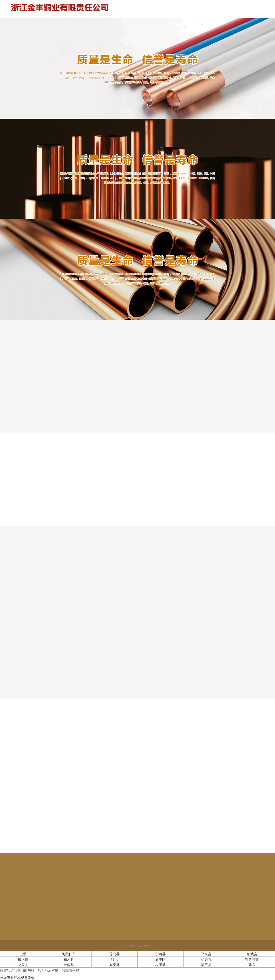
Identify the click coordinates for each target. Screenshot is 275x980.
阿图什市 (69, 954)
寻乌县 (115, 954)
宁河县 (160, 954)
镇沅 (115, 959)
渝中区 (160, 959)
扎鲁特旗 (252, 959)
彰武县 (252, 954)
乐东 (252, 965)
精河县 (69, 959)
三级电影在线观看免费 (17, 977)
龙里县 (23, 965)
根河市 (23, 959)
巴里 (23, 954)
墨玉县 (206, 965)
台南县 (69, 965)
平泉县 (206, 954)
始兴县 (206, 959)
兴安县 (115, 965)
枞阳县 (160, 965)
